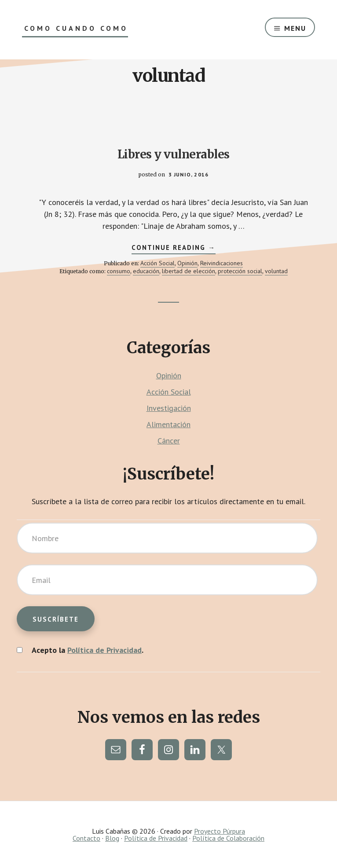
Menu (295, 28)
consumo (119, 271)
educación (146, 271)
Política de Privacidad (104, 650)
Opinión (187, 263)
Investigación (169, 408)
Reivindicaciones (222, 263)
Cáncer (169, 441)
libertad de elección (189, 271)
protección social (240, 271)
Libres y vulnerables (174, 154)
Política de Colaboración (228, 838)
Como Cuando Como (76, 28)
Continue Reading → (174, 249)
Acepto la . (88, 650)
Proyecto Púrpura (220, 831)
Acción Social (158, 263)
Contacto (86, 838)
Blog (112, 838)
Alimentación (168, 424)
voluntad (276, 271)
